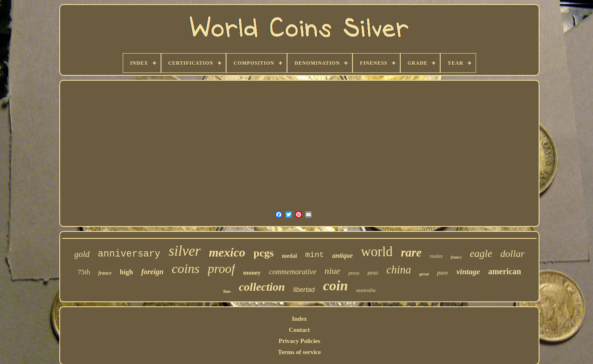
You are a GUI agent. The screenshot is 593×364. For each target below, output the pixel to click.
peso (373, 273)
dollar (512, 254)
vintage (468, 272)
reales (436, 256)
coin (335, 286)
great (424, 274)
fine (227, 291)
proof (222, 269)
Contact (300, 330)
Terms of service (299, 352)
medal (290, 256)
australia (366, 290)
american (504, 271)
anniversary (129, 254)
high (126, 272)
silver (184, 251)
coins (186, 268)
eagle (481, 253)
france (105, 273)
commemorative (293, 272)
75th (84, 272)
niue (332, 271)
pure (442, 273)
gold (82, 254)
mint (315, 255)
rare (411, 252)
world (377, 252)
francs (456, 257)
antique (343, 255)
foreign (152, 272)
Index (300, 319)
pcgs (263, 253)
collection (262, 287)
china (399, 270)
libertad (304, 290)
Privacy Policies (299, 341)
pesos (354, 273)
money (252, 273)
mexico (227, 252)
